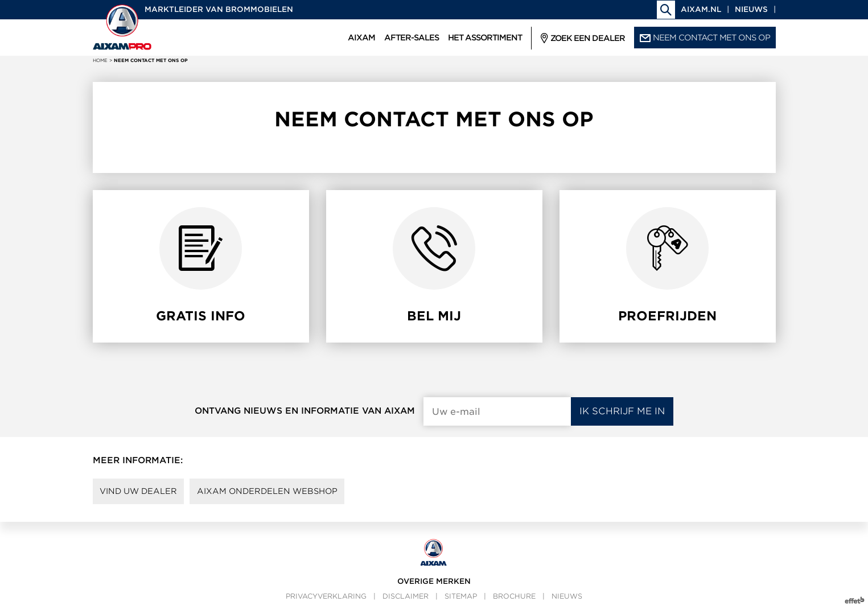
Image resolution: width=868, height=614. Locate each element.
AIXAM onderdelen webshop (283, 493)
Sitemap (461, 600)
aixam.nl (701, 9)
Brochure (514, 600)
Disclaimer (406, 600)
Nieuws (751, 9)
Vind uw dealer (143, 493)
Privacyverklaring (326, 600)
